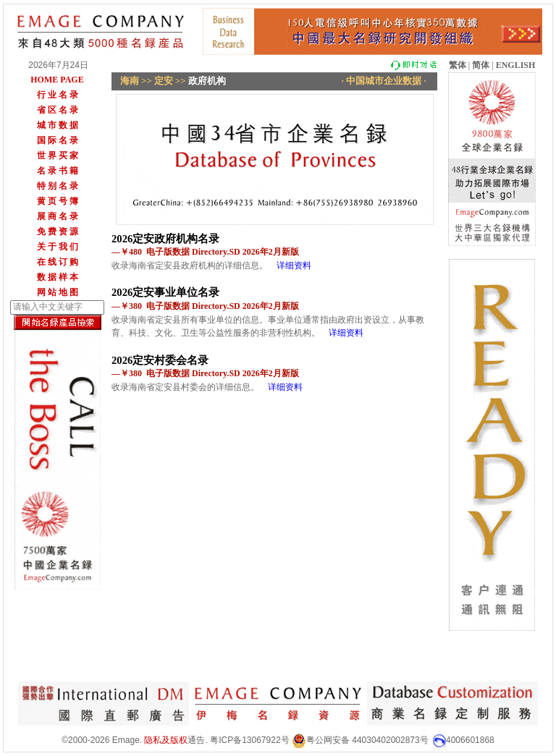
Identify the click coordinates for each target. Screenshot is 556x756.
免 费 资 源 (58, 232)
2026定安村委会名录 (160, 360)
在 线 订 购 (58, 262)
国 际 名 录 (58, 140)
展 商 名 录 (58, 216)
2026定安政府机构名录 (165, 239)
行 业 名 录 (58, 95)
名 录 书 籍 (58, 171)
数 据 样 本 (58, 277)
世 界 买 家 (58, 156)
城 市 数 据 (58, 125)
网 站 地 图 (58, 292)
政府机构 (207, 81)
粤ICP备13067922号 (249, 740)
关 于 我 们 (58, 247)
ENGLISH (516, 65)
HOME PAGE (57, 80)
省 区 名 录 (58, 110)
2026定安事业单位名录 (165, 292)
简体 (481, 65)
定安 (164, 81)
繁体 (458, 65)
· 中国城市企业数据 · (384, 81)
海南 (130, 81)
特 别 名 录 (58, 186)
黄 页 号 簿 (58, 201)
